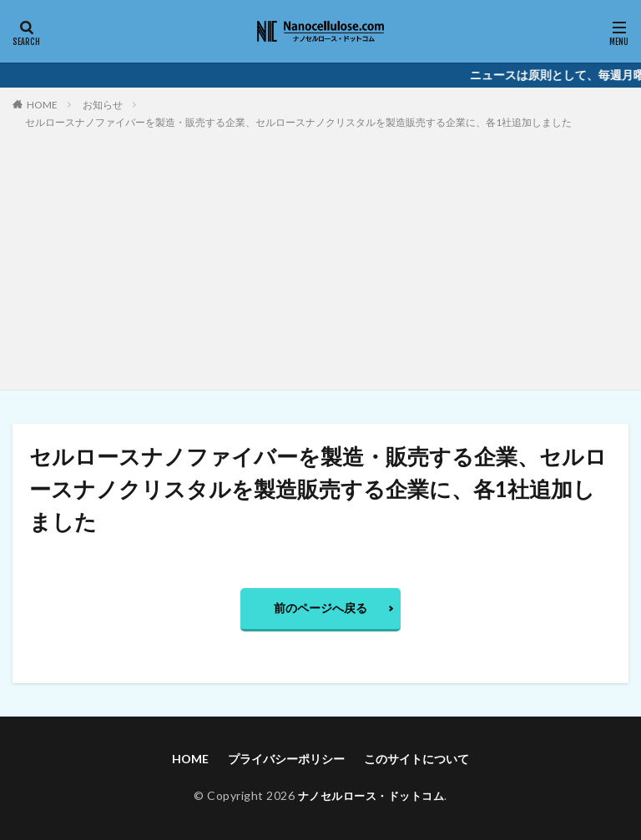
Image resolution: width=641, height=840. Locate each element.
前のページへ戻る (320, 608)
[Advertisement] (320, 256)
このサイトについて (416, 759)
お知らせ (103, 105)
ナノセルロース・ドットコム (371, 795)
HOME (42, 105)
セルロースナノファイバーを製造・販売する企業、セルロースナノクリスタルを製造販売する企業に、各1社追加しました (298, 122)
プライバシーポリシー (286, 759)
